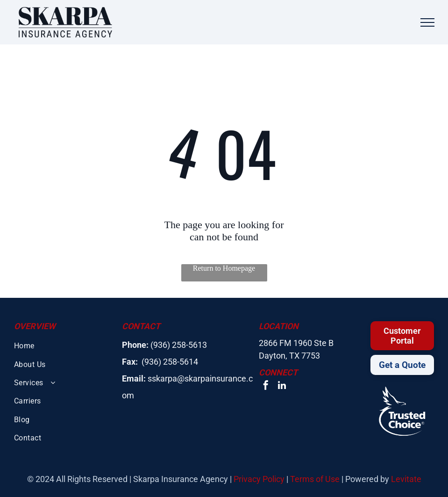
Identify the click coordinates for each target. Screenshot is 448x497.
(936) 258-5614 (170, 362)
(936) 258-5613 (179, 345)
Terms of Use (315, 479)
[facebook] (266, 386)
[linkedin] (282, 386)
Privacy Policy (259, 479)
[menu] (427, 22)
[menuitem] (63, 346)
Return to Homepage (224, 268)
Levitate (406, 479)
